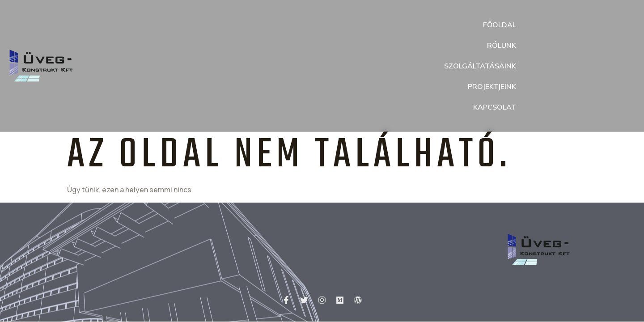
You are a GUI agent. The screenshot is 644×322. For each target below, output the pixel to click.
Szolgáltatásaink (480, 66)
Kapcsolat (495, 107)
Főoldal (500, 25)
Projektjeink (492, 86)
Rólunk (502, 45)
